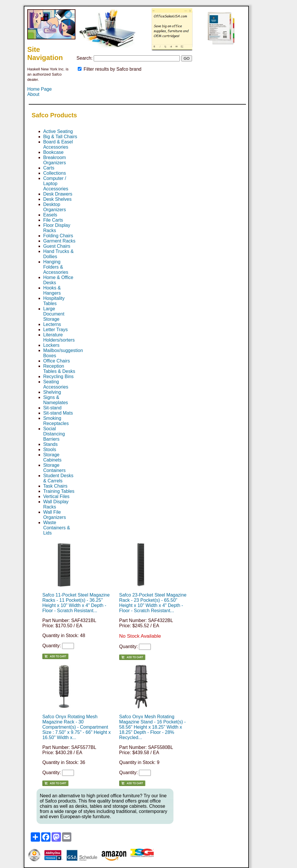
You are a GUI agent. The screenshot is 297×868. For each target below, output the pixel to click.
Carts (49, 168)
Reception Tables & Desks (59, 369)
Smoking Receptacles (56, 421)
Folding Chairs (58, 236)
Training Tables (59, 491)
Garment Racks (59, 241)
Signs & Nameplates (56, 400)
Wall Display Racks (56, 504)
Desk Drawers (58, 194)
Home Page (40, 89)
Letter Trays (55, 330)
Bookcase (53, 152)
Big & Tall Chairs (60, 137)
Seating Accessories (56, 384)
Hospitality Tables (54, 301)
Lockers (51, 345)
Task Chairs (55, 486)
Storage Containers (54, 468)
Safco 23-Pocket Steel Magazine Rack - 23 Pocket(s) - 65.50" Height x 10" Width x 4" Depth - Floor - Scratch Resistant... (153, 603)
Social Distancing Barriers (54, 434)
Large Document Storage (54, 314)
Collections (55, 173)
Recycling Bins (58, 376)
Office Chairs (57, 361)
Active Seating (58, 131)
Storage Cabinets (52, 457)
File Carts (53, 220)
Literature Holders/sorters (59, 337)
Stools (50, 449)
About (33, 94)
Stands (50, 444)
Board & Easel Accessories (58, 144)
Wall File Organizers (55, 515)
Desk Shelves (57, 199)
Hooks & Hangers (52, 290)
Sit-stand (52, 408)
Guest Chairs (57, 246)
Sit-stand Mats (58, 413)
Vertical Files (56, 496)
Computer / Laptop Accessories (56, 184)
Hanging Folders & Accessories (56, 267)
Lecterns (52, 324)
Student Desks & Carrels (58, 478)
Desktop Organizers (55, 207)
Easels (50, 215)
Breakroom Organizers (55, 160)
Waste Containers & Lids (57, 528)
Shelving (52, 392)
